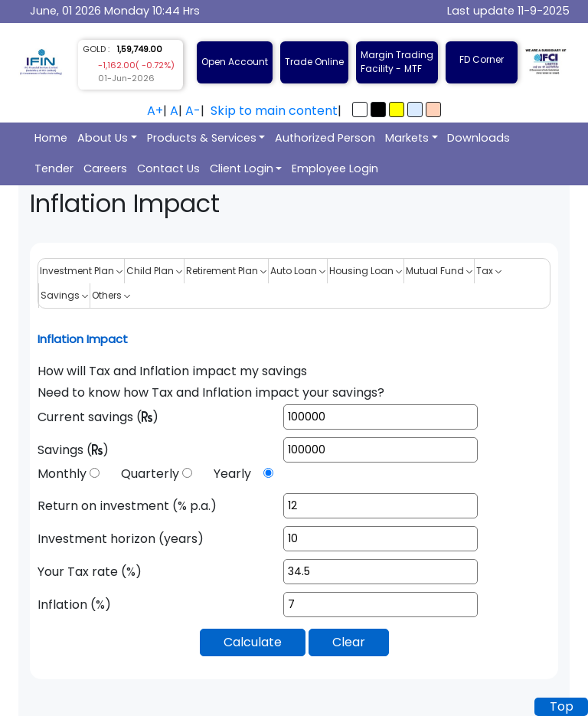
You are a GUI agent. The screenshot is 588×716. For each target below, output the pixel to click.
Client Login (242, 168)
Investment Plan (81, 271)
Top (562, 706)
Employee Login (335, 168)
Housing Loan (366, 271)
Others (111, 295)
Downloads (479, 138)
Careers (105, 168)
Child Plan (154, 271)
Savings (64, 295)
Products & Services (202, 138)
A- (193, 111)
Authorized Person (325, 138)
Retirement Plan (226, 271)
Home (51, 138)
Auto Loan (298, 271)
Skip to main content (274, 111)
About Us (103, 138)
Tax (489, 271)
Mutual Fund (439, 271)
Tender (54, 168)
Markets (407, 138)
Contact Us (168, 168)
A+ (155, 111)
